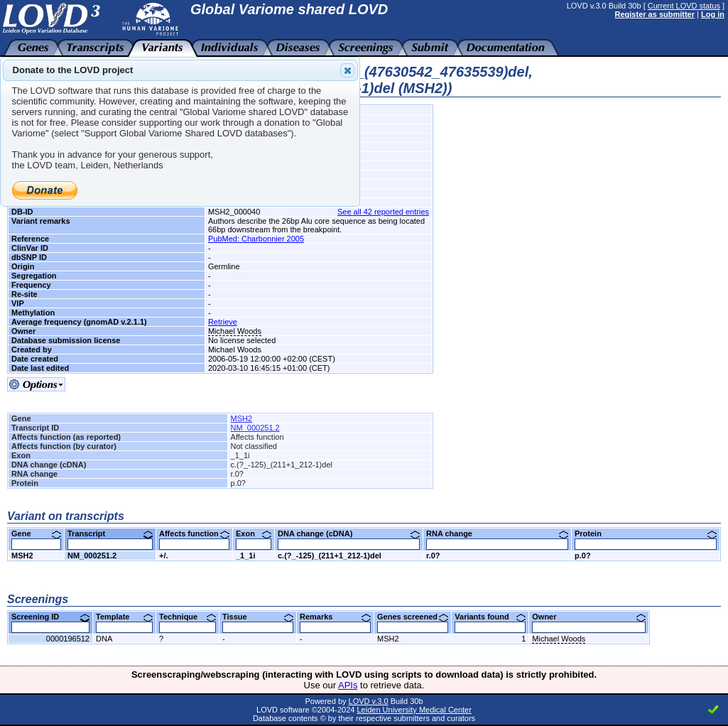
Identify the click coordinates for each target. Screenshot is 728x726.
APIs (348, 685)
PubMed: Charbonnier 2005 (256, 239)
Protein (646, 533)
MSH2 (242, 418)
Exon (254, 533)
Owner (589, 617)
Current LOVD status (684, 6)
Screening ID (50, 617)
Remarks (335, 617)
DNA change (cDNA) (349, 533)
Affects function (194, 533)
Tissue (258, 617)
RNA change (497, 533)
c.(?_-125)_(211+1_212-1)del (330, 556)
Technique (188, 617)
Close (347, 70)
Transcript (110, 533)
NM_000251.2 (255, 428)
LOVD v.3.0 (369, 701)
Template (124, 617)
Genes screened (413, 617)
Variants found (490, 617)
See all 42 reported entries (383, 212)
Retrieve (223, 322)
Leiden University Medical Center (414, 710)
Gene (36, 533)
